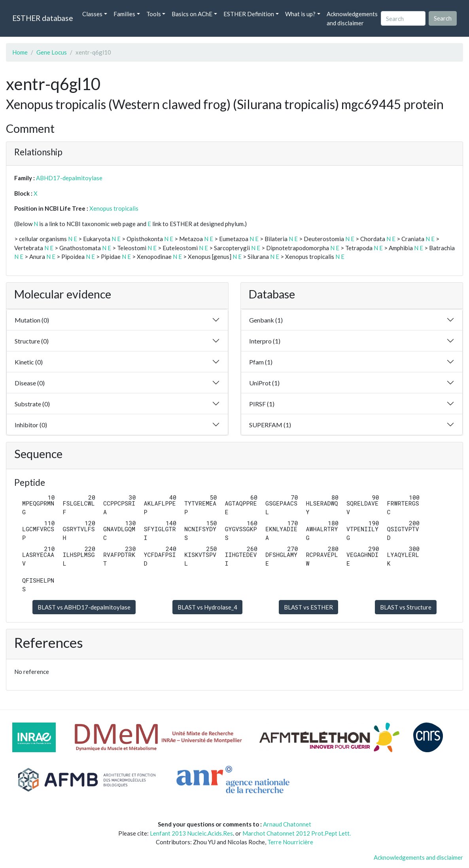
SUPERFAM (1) (270, 425)
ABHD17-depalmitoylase (69, 178)
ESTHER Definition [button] (249, 14)
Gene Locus (52, 52)
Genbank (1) (266, 320)
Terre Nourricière (290, 842)
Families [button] (124, 14)
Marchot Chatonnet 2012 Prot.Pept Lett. (297, 833)
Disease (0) (30, 383)
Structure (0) (32, 341)
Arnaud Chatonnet (287, 824)
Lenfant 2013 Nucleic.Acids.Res (191, 833)
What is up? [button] (300, 14)
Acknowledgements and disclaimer (352, 18)
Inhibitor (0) (31, 425)
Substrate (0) (32, 404)
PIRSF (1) (262, 404)
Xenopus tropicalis (114, 208)
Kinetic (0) (29, 362)
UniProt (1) (264, 383)
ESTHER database (43, 18)
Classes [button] (92, 14)
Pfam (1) (261, 362)
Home (20, 52)
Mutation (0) (32, 320)
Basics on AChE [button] (192, 14)
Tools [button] (154, 14)
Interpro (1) (265, 341)
